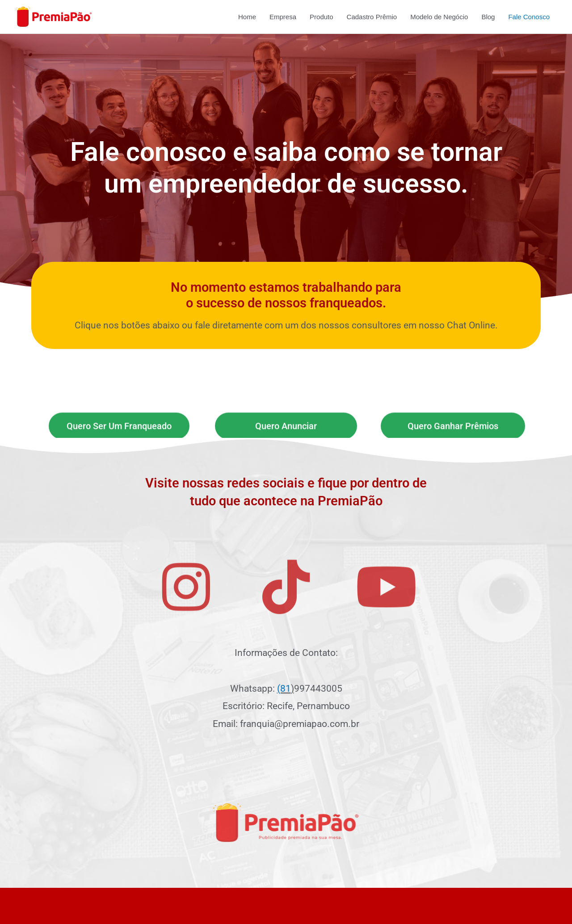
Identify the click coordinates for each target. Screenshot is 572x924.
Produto (322, 17)
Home (247, 17)
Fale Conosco (529, 17)
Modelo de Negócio (439, 17)
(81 (284, 689)
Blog (488, 17)
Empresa (283, 17)
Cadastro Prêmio (372, 17)
